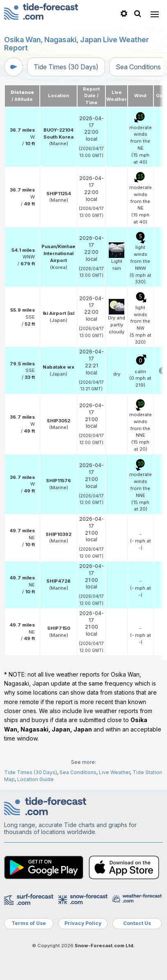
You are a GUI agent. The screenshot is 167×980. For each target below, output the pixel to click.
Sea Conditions (78, 772)
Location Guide (35, 779)
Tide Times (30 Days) (66, 67)
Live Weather (114, 772)
